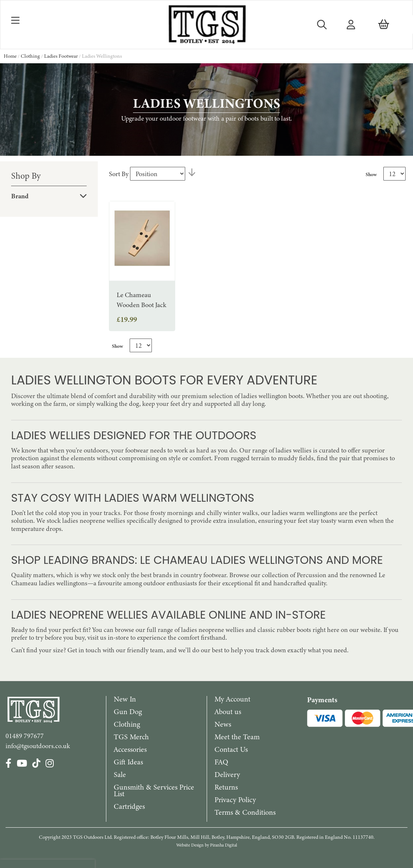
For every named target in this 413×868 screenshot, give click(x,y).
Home (11, 56)
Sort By (119, 174)
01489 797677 (25, 736)
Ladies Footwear (61, 56)
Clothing (31, 56)
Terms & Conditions (245, 812)
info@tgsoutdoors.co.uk (38, 746)
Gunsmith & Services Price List (154, 790)
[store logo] (206, 25)
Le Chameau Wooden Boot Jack (141, 300)
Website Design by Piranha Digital (207, 845)
